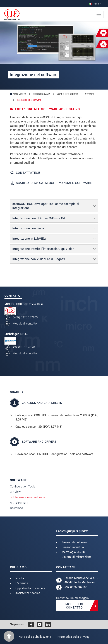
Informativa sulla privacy (74, 637)
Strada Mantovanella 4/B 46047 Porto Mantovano (81, 580)
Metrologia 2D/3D (73, 552)
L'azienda (22, 583)
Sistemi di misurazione (77, 557)
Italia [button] (94, 4)
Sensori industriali (73, 547)
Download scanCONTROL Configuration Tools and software (54, 454)
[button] (9, 636)
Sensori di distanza (74, 542)
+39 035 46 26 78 (24, 347)
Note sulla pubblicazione (34, 637)
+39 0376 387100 (76, 587)
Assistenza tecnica (28, 593)
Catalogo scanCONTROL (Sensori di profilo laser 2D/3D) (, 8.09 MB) (57, 417)
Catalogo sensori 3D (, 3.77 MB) (39, 427)
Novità (20, 578)
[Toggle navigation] (99, 14)
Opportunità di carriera (30, 588)
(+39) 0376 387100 (25, 317)
